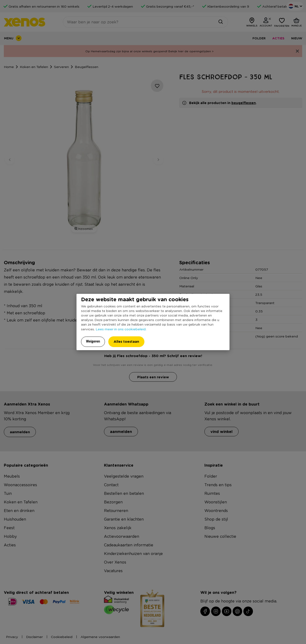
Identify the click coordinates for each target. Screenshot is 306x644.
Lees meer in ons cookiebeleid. (121, 329)
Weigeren (93, 341)
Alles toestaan (126, 341)
